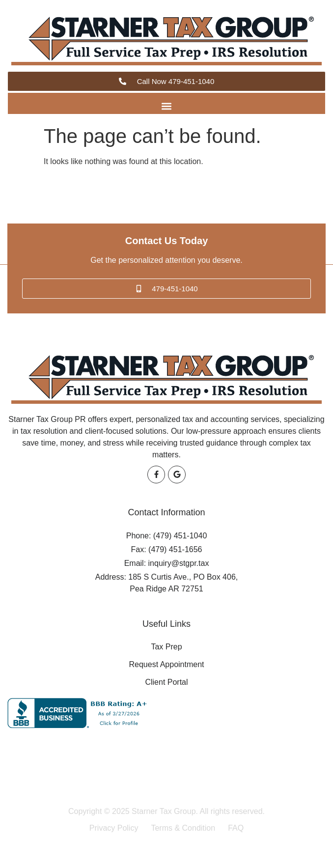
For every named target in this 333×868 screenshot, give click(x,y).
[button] (167, 106)
